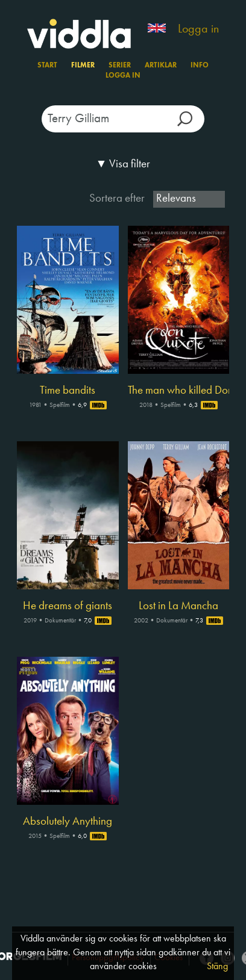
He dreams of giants (68, 606)
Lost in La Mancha (178, 606)
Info (200, 66)
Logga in (198, 29)
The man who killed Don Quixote (179, 391)
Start (47, 66)
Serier (120, 66)
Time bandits (68, 391)
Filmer (83, 66)
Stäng (217, 967)
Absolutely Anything (68, 822)
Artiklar (161, 66)
